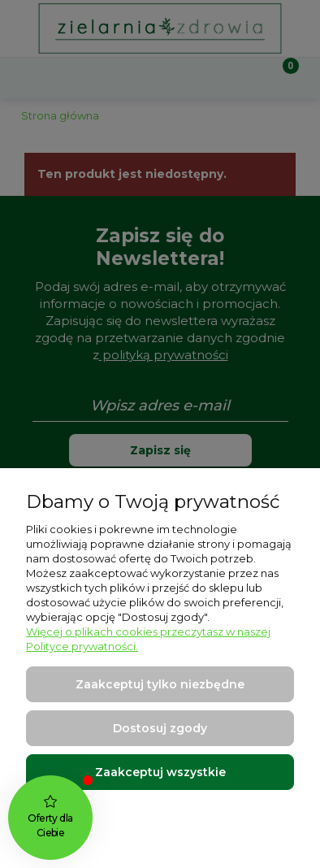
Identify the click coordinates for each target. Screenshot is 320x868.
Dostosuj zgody (160, 728)
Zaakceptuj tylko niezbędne (160, 684)
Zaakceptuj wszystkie (160, 772)
